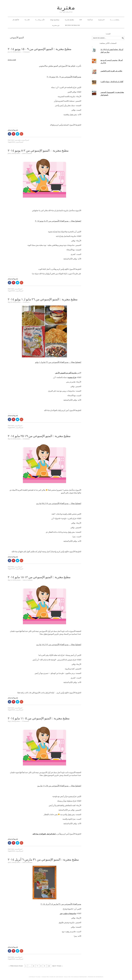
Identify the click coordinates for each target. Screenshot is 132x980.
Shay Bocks (59, 977)
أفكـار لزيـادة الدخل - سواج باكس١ (112, 82)
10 (49, 966)
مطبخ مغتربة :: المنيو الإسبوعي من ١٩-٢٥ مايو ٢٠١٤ (39, 436)
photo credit (12, 60)
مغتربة (66, 7)
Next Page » (58, 966)
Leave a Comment (27, 153)
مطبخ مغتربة (18, 140)
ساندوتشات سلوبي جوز (68, 913)
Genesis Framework (80, 977)
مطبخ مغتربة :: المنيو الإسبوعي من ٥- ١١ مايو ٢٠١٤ (39, 718)
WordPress (100, 977)
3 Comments (26, 721)
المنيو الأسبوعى (19, 142)
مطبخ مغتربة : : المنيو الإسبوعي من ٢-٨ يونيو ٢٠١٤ (38, 150)
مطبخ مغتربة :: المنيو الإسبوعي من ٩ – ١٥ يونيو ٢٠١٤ (40, 49)
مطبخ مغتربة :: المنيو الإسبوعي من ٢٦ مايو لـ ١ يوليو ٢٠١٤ (43, 299)
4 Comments (26, 302)
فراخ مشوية (72, 377)
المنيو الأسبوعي (25, 140)
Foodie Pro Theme (48, 977)
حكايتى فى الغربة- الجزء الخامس (111, 71)
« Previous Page (16, 966)
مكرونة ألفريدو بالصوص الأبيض (66, 373)
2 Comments (26, 52)
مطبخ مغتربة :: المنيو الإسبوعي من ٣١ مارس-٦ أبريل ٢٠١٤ (43, 859)
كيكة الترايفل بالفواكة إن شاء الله (44, 834)
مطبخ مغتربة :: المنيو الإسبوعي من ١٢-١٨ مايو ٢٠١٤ (39, 577)
